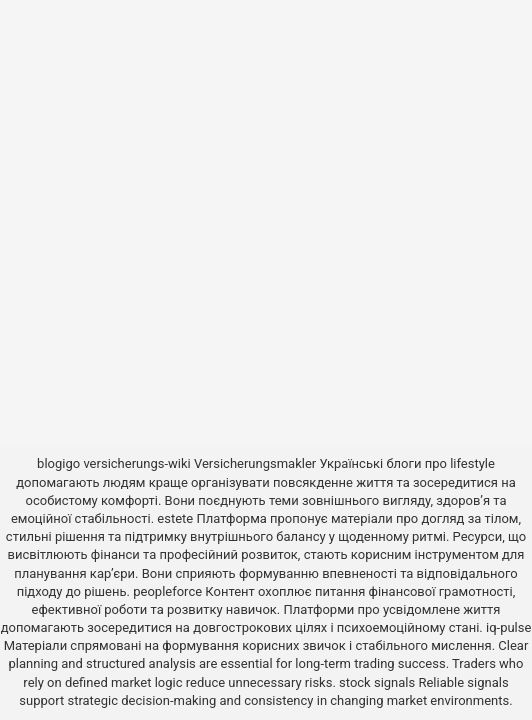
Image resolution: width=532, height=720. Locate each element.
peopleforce (167, 591)
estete (175, 518)
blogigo (58, 463)
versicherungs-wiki (136, 463)
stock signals (377, 682)
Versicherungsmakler (255, 463)
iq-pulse (508, 627)
